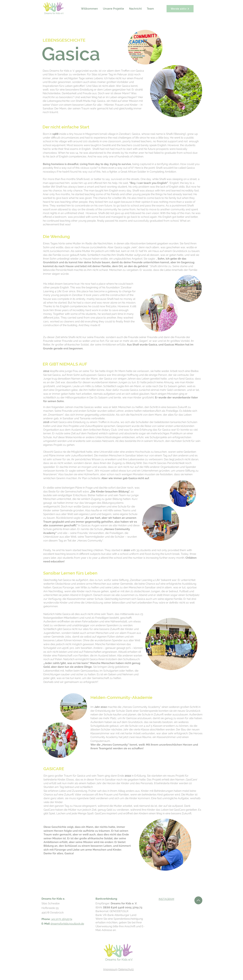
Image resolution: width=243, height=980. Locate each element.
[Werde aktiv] (180, 9)
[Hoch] (198, 900)
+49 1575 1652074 (61, 919)
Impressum (110, 969)
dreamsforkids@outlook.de (67, 924)
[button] (113, 9)
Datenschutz (126, 969)
